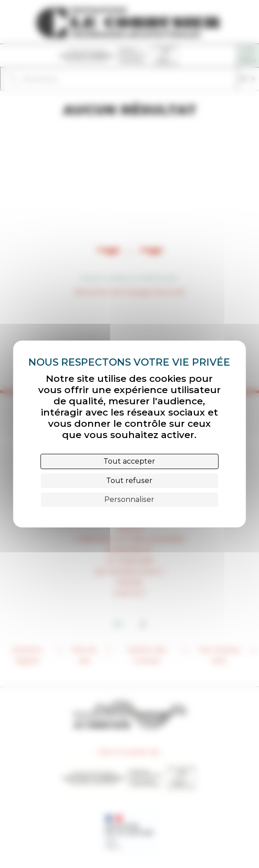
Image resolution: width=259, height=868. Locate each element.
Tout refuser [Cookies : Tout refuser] (129, 481)
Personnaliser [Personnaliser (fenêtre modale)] (129, 499)
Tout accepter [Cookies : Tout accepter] (129, 461)
